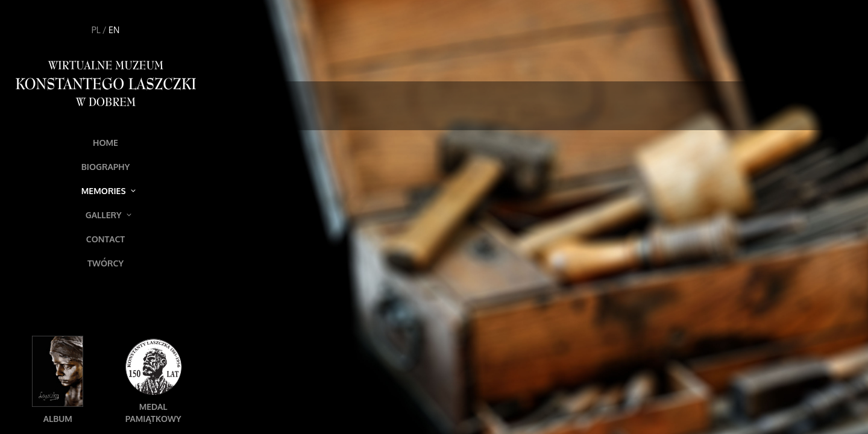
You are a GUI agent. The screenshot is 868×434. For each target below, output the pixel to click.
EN (114, 30)
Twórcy (105, 263)
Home (105, 143)
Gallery (108, 215)
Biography (106, 167)
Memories (109, 191)
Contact (105, 239)
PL (96, 30)
